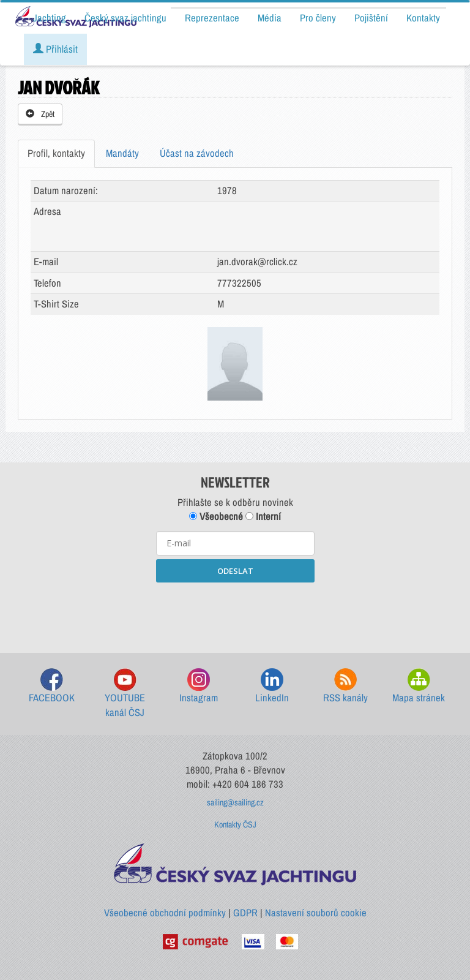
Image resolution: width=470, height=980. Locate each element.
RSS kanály (345, 686)
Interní (263, 516)
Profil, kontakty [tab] (56, 153)
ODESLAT (235, 571)
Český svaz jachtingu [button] (125, 18)
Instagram (199, 686)
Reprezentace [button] (212, 18)
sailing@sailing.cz (235, 802)
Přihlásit (55, 49)
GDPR (245, 913)
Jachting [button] (50, 18)
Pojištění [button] (371, 18)
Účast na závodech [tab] (197, 153)
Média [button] (270, 18)
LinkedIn (272, 686)
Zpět (40, 114)
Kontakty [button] (423, 18)
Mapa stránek (419, 686)
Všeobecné (216, 516)
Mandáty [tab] (122, 153)
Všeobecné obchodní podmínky (165, 913)
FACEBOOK (52, 686)
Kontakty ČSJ (235, 824)
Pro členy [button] (318, 18)
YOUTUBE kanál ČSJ (125, 694)
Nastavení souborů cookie (316, 913)
